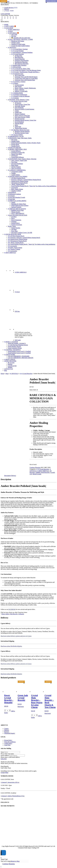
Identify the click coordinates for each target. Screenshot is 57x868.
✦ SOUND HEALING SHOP (13, 234)
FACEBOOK (12, 609)
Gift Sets (14, 36)
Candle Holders (16, 175)
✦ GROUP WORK (10, 355)
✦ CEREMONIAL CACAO (16, 136)
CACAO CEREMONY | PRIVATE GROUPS (20, 358)
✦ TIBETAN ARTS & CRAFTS (17, 209)
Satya (16, 125)
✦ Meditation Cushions (14, 194)
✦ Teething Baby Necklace (19, 65)
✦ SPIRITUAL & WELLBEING (17, 201)
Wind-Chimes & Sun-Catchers (20, 206)
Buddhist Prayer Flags (17, 210)
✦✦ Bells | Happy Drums (15, 248)
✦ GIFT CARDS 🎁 (10, 26)
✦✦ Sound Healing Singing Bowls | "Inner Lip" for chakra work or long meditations (31, 244)
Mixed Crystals (37, 474)
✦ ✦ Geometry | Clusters (18, 82)
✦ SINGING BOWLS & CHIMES (18, 176)
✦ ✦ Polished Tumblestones (19, 95)
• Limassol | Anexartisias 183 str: (10, 782)
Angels (13, 202)
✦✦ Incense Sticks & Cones (19, 101)
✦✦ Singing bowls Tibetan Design (17, 239)
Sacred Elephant (19, 122)
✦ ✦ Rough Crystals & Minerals (20, 96)
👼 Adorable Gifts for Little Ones (21, 38)
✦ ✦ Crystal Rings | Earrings (19, 49)
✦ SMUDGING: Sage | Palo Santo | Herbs (20, 138)
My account (11, 363)
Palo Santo (14, 140)
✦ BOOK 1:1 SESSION (11, 342)
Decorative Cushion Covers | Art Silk (22, 233)
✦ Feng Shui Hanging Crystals (16, 197)
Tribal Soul (18, 127)
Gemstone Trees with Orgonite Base (25, 80)
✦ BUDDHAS (12, 192)
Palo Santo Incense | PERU (22, 117)
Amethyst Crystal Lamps (18, 44)
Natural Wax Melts (17, 154)
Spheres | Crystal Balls (21, 91)
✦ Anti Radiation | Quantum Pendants (22, 52)
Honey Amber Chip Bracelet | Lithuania (13, 614)
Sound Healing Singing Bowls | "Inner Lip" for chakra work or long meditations (34, 186)
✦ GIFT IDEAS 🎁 (13, 33)
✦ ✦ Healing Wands (17, 93)
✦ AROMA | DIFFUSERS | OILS (17, 149)
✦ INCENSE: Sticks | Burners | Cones (18, 100)
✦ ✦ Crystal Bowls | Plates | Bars (21, 69)
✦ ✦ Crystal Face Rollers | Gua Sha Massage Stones (26, 70)
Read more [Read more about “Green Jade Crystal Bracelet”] (21, 707)
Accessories (15, 188)
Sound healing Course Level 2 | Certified (19, 353)
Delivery (7, 9)
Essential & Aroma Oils (18, 152)
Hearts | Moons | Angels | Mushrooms (25, 88)
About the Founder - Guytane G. (17, 343)
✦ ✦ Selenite (15, 98)
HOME (6, 25)
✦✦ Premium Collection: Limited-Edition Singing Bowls (24, 238)
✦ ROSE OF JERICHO (14, 148)
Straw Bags (14, 231)
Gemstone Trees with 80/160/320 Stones (26, 77)
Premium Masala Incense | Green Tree (25, 120)
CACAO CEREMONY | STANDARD (18, 356)
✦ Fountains (11, 196)
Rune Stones (15, 165)
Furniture (14, 222)
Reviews (7, 732)
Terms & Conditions (10, 742)
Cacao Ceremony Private (15, 348)
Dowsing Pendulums (17, 164)
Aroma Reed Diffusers (18, 157)
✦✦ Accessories (12, 246)
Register (10, 364)
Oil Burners (14, 156)
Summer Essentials (17, 225)
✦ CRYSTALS (12, 47)
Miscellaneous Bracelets (22, 64)
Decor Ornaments (16, 220)
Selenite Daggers (16, 167)
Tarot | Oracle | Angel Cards (19, 160)
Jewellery (14, 217)
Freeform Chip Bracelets (22, 60)
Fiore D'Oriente (19, 108)
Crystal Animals (19, 85)
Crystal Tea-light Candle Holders (20, 46)
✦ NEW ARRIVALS (14, 30)
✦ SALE (10, 31)
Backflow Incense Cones (22, 133)
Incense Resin (15, 144)
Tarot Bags (14, 162)
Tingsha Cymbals (16, 191)
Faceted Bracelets (20, 59)
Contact (6, 729)
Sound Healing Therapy (14, 346)
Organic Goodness (20, 114)
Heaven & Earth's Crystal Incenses (24, 109)
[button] (5, 5)
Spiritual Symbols (16, 207)
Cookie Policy (8, 743)
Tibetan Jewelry (16, 212)
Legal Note (7, 745)
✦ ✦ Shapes (15, 83)
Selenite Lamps (16, 43)
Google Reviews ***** (11, 8)
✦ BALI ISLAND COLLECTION (17, 215)
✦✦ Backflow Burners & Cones (20, 130)
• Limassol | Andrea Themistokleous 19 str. (13, 796)
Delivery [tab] (14, 476)
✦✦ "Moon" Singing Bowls (16, 243)
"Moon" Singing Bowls (18, 184)
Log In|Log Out (12, 366)
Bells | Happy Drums (17, 189)
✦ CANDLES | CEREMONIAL (17, 170)
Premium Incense (20, 119)
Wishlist (10, 367)
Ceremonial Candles (17, 172)
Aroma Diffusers (16, 151)
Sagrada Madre (19, 123)
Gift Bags (14, 229)
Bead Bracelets (19, 57)
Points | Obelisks (19, 90)
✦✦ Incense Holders (17, 135)
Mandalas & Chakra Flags (19, 204)
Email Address (5, 755)
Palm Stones (18, 87)
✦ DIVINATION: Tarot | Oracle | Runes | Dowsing (22, 159)
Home (2, 374)
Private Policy (8, 740)
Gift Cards (14, 35)
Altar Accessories (16, 168)
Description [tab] (7, 476)
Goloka (17, 111)
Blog (6, 370)
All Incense (18, 103)
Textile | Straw (12, 226)
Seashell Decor (15, 223)
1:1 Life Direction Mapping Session (18, 345)
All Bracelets (18, 56)
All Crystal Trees (19, 75)
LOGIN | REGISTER (10, 361)
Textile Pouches (16, 228)
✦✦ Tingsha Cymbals (14, 249)
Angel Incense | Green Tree (22, 104)
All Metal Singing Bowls (18, 178)
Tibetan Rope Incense (21, 128)
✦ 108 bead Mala (16, 67)
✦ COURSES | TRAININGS (12, 350)
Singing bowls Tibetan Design (20, 181)
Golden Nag (18, 112)
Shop (7, 374)
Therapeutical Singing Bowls (19, 183)
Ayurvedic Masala (20, 106)
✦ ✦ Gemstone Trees (17, 74)
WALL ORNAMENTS (18, 214)
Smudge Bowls (15, 146)
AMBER (38, 472)
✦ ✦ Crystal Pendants (17, 51)
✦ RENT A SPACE (10, 359)
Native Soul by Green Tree (22, 116)
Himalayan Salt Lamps (18, 41)
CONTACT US (8, 369)
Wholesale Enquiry (10, 733)
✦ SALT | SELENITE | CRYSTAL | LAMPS (20, 39)
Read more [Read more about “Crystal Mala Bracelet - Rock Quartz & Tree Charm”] (48, 713)
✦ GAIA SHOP (9, 28)
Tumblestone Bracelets (21, 62)
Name (2, 752)
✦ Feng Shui (11, 199)
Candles (13, 173)
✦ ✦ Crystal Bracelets (18, 54)
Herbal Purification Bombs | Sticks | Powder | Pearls (26, 143)
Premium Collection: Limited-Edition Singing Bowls (26, 180)
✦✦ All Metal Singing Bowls (16, 236)
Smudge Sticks (15, 141)
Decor (13, 218)
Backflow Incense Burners (22, 131)
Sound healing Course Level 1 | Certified (19, 351)
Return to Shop (15, 861)
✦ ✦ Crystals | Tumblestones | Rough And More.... (25, 72)
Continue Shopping (35, 468)
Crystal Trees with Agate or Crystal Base (26, 78)
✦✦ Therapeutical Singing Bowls (17, 241)
